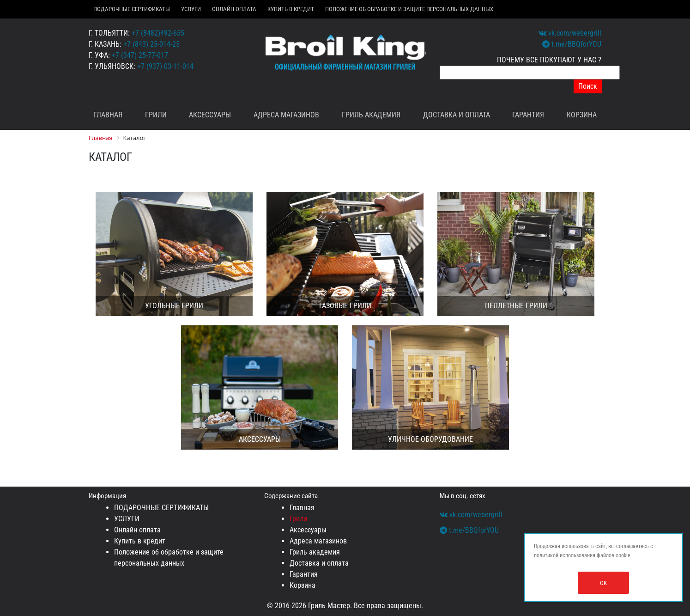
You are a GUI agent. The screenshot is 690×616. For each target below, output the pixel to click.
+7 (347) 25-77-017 (140, 55)
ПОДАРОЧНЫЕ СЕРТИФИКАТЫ (132, 9)
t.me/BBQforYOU (572, 44)
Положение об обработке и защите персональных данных (409, 9)
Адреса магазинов (286, 115)
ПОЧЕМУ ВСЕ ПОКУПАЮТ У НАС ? (549, 60)
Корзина (582, 115)
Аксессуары (210, 115)
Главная (108, 115)
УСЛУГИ (191, 9)
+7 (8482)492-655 (158, 33)
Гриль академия (371, 115)
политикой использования (565, 555)
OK (603, 583)
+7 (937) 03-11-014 (165, 66)
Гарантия (528, 115)
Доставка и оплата (457, 115)
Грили (156, 115)
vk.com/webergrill (570, 33)
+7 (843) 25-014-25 (151, 44)
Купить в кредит (291, 9)
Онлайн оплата (234, 9)
